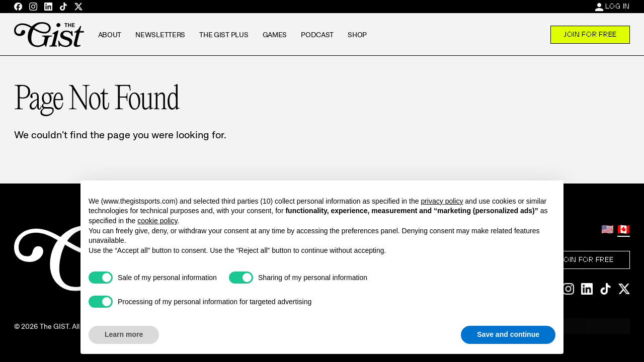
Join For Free (590, 34)
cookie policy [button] (157, 221)
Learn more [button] (124, 334)
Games (275, 35)
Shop (357, 35)
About (110, 35)
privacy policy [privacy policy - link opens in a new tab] (442, 201)
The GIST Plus (224, 35)
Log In (618, 6)
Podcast (317, 35)
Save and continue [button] (508, 334)
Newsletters (160, 35)
